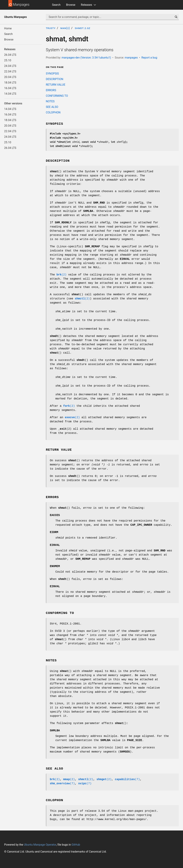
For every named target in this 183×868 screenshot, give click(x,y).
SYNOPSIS (52, 74)
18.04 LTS (10, 83)
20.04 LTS (10, 77)
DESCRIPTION (55, 79)
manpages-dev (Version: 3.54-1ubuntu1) (86, 58)
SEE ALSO (52, 107)
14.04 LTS (10, 94)
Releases (86, 5)
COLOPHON (53, 112)
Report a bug (149, 58)
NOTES (50, 101)
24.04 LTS (10, 66)
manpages (131, 58)
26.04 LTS (10, 55)
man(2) (65, 28)
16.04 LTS (10, 88)
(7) (127, 779)
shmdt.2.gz (83, 28)
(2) (61, 275)
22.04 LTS (10, 71)
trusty (51, 28)
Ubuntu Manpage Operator (40, 845)
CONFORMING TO (57, 96)
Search (56, 5)
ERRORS (51, 90)
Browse (71, 5)
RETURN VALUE (56, 85)
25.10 (8, 60)
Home (8, 28)
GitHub (76, 845)
